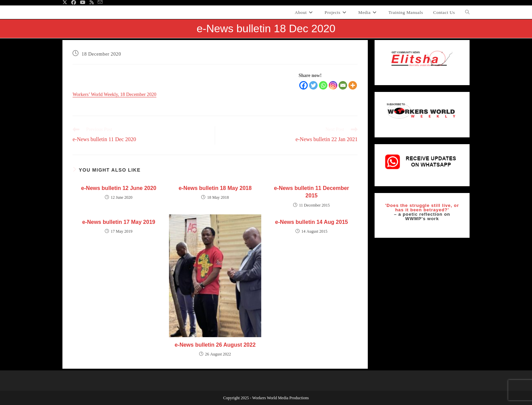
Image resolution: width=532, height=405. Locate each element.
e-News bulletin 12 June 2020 (119, 188)
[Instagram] (333, 85)
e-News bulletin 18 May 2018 (215, 188)
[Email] (343, 85)
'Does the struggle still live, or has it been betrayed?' (422, 208)
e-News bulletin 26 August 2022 (215, 345)
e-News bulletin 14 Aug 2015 (312, 222)
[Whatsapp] (323, 85)
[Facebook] (303, 85)
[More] (353, 85)
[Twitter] (313, 85)
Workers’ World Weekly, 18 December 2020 (115, 94)
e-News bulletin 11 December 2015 (311, 192)
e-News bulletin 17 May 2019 (119, 222)
